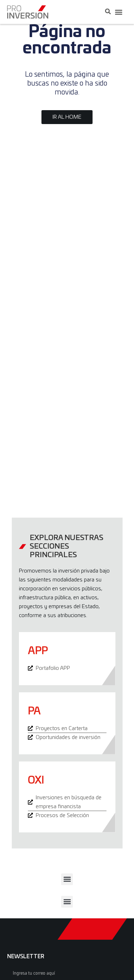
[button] (118, 12)
